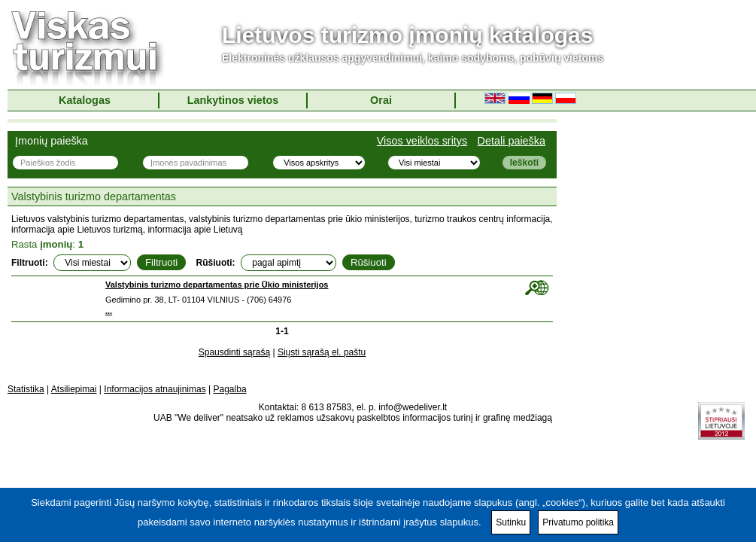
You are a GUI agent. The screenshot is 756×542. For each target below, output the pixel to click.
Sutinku (511, 522)
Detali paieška (512, 141)
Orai (381, 100)
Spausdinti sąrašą (234, 352)
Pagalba (230, 389)
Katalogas (85, 100)
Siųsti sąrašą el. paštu (322, 352)
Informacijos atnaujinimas (155, 389)
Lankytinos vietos (233, 100)
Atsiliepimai (74, 389)
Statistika (26, 389)
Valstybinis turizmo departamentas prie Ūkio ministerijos (217, 285)
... (109, 311)
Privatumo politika (578, 522)
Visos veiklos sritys (422, 141)
